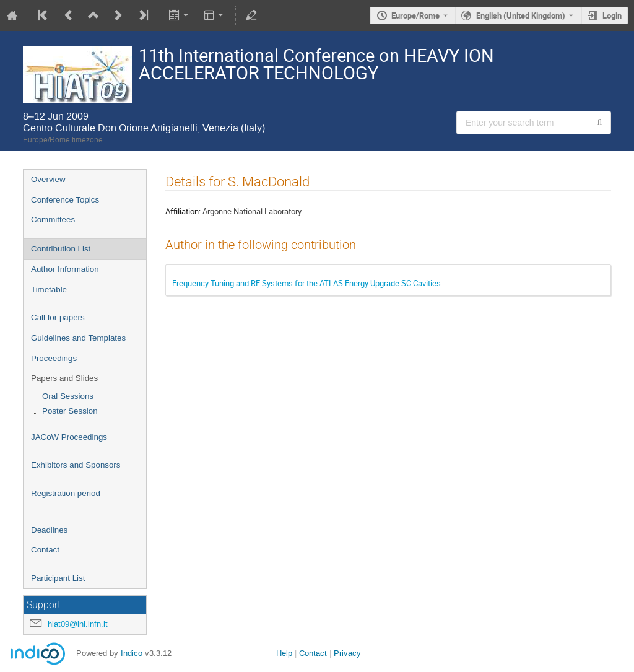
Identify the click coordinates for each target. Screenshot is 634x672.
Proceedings (54, 358)
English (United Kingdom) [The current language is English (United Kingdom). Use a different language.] (521, 15)
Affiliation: (183, 211)
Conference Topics (65, 200)
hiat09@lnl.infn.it (78, 624)
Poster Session (70, 411)
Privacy (347, 653)
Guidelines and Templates (78, 338)
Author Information (65, 269)
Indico (132, 653)
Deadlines (49, 530)
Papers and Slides (64, 378)
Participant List (58, 578)
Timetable (49, 290)
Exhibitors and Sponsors (76, 465)
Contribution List (61, 249)
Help (284, 653)
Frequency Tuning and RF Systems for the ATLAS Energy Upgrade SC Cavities (306, 283)
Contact (45, 550)
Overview (48, 179)
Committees (53, 220)
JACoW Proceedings (69, 437)
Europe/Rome (415, 15)
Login (612, 15)
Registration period (66, 493)
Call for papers (58, 317)
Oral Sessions (68, 396)
